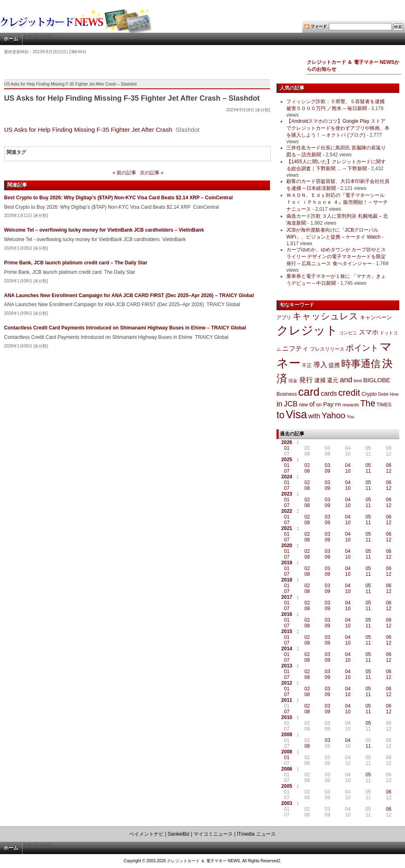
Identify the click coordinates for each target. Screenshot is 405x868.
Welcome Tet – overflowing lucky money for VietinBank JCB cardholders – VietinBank (104, 230)
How (394, 394)
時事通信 (361, 364)
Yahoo (333, 415)
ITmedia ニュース (256, 834)
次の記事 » (152, 173)
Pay (328, 404)
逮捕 (320, 380)
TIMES (384, 405)
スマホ (369, 332)
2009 (287, 735)
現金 (293, 381)
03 (327, 465)
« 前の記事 (124, 173)
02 (307, 465)
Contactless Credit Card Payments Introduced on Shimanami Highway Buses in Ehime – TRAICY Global (125, 328)
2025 (287, 460)
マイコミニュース (213, 834)
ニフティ (295, 348)
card (309, 392)
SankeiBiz (179, 834)
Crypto (369, 394)
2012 (287, 683)
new (304, 405)
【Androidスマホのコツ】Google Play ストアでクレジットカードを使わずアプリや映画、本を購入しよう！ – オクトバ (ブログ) (338, 128)
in (279, 404)
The (368, 403)
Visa (297, 415)
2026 (287, 442)
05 (368, 465)
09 (327, 471)
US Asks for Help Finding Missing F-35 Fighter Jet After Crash (88, 130)
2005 (287, 786)
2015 (287, 631)
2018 (287, 580)
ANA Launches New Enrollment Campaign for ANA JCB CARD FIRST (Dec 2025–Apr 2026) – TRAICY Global (129, 295)
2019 (287, 563)
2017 (287, 597)
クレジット (307, 330)
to (280, 415)
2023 (287, 494)
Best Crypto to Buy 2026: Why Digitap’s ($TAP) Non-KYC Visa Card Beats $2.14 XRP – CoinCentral (118, 198)
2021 (287, 528)
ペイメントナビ (146, 834)
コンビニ (348, 333)
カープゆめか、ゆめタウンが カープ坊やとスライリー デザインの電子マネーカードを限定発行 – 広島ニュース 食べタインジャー (336, 257)
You (351, 417)
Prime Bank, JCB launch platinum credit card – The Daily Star (76, 263)
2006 (287, 769)
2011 (287, 700)
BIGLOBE (377, 380)
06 (388, 465)
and (346, 380)
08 (307, 471)
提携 (334, 365)
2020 (287, 546)
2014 (287, 649)
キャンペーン (376, 318)
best (358, 381)
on (319, 405)
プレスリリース (327, 349)
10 (348, 471)
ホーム (11, 39)
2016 (287, 614)
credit (349, 393)
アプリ (284, 318)
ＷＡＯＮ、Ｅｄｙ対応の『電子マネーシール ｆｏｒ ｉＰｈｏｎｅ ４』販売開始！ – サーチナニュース (337, 202)
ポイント (362, 348)
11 (368, 471)
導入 (320, 365)
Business (287, 394)
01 (287, 448)
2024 (287, 477)
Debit (384, 394)
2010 (287, 717)
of (312, 404)
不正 (307, 365)
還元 (333, 380)
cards (329, 393)
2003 (287, 803)
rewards (351, 405)
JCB (291, 404)
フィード (319, 26)
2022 (287, 511)
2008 (287, 752)
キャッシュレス (325, 316)
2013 (287, 666)
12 (388, 471)
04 (348, 465)
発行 (306, 380)
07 (287, 471)
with (314, 416)
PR (338, 405)
